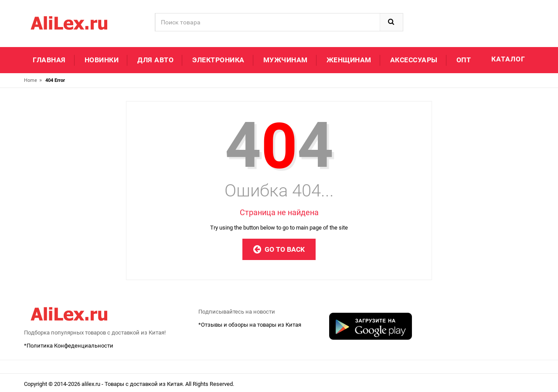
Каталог (508, 59)
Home (31, 80)
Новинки (102, 60)
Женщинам (349, 60)
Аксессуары (414, 60)
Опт (464, 60)
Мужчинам (286, 60)
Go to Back (279, 249)
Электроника (218, 60)
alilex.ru (92, 384)
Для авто (155, 60)
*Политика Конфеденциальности (69, 346)
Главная (49, 60)
